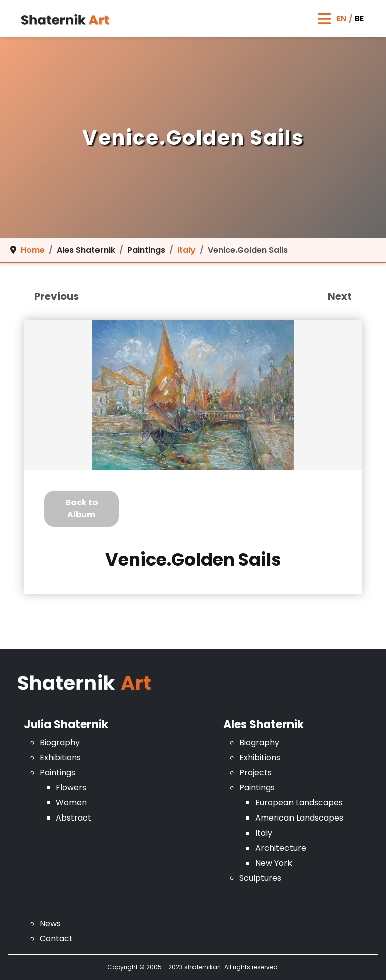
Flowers (71, 788)
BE (359, 18)
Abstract (74, 818)
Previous (57, 296)
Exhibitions (60, 757)
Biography (60, 742)
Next (340, 296)
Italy (264, 833)
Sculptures (260, 878)
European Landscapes (299, 803)
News (50, 923)
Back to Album (82, 508)
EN (342, 18)
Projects (256, 772)
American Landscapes (299, 818)
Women (71, 803)
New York (274, 863)
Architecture (281, 848)
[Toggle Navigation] (324, 19)
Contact (56, 938)
